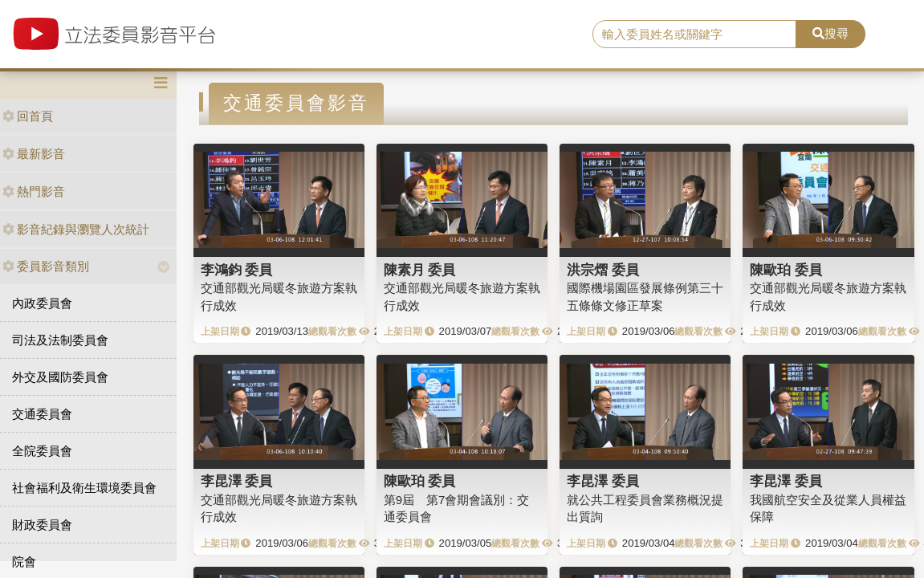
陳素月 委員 (420, 270)
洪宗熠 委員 (603, 270)
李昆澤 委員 (237, 481)
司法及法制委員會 (60, 340)
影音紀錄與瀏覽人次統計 (76, 229)
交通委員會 (42, 414)
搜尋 (830, 33)
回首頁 (28, 116)
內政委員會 (42, 303)
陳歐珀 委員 (786, 270)
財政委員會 (42, 525)
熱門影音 (34, 191)
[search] (694, 35)
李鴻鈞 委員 (237, 270)
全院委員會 (42, 451)
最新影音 (34, 154)
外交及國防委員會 (60, 377)
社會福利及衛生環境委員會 (84, 488)
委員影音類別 (46, 266)
